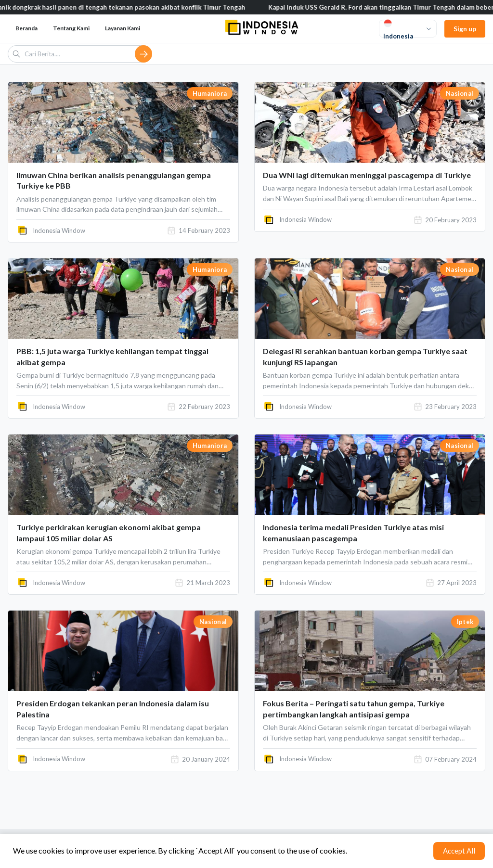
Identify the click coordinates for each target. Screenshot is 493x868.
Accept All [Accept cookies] (459, 851)
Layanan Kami (123, 28)
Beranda (26, 28)
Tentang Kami (71, 28)
